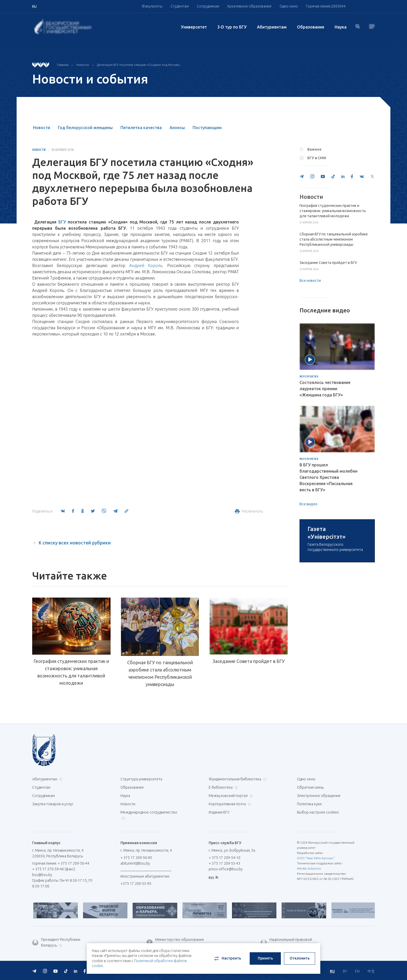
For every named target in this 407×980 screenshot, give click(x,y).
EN (357, 971)
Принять (265, 958)
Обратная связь (310, 787)
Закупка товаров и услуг (53, 804)
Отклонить (300, 958)
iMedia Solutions (309, 868)
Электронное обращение (319, 796)
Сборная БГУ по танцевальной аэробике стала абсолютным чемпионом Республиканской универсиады (160, 673)
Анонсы (177, 128)
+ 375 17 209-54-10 (225, 858)
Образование (311, 27)
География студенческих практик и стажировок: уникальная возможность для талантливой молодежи (71, 672)
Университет (194, 27)
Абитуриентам (272, 27)
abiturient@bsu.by (135, 863)
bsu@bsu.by (42, 875)
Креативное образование (249, 6)
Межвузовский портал (230, 796)
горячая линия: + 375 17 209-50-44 (61, 863)
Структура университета (141, 779)
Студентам (180, 6)
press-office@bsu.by (226, 869)
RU (332, 971)
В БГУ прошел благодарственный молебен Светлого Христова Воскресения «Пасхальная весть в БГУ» (328, 477)
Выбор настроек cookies (318, 812)
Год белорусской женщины (85, 128)
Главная (63, 65)
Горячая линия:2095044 (326, 6)
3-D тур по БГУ (232, 27)
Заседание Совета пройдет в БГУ (249, 661)
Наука (341, 27)
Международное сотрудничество (149, 815)
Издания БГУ (219, 812)
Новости (83, 65)
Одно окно (289, 6)
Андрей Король (146, 265)
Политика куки (309, 804)
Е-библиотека (223, 787)
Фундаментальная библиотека (237, 779)
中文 (371, 971)
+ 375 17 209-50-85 (136, 858)
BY (345, 971)
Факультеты (152, 6)
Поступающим (207, 128)
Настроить (227, 958)
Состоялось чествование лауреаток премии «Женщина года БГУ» (325, 389)
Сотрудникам (208, 6)
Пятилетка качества (141, 128)
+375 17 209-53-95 (136, 884)
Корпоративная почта (229, 804)
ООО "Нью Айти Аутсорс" (316, 858)
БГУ (62, 222)
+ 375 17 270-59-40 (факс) (54, 869)
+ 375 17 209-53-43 (225, 863)
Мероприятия (309, 377)
